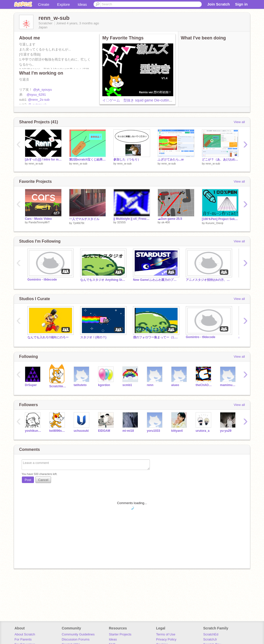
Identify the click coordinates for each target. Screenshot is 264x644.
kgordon (104, 385)
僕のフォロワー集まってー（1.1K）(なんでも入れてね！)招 (156, 337)
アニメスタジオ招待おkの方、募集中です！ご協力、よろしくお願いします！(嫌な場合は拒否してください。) (208, 280)
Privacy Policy (166, 639)
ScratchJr (210, 639)
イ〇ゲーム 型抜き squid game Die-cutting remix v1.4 (145, 100)
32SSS (121, 222)
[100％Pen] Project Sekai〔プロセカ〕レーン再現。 (220, 219)
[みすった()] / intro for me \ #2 (43, 159)
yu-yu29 (226, 431)
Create (44, 4)
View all (239, 122)
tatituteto (80, 385)
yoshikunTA (33, 431)
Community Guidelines (78, 634)
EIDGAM (104, 431)
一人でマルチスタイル (84, 219)
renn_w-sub (36, 164)
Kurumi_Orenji (214, 223)
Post (28, 480)
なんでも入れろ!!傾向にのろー (48, 337)
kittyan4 (177, 431)
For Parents (23, 639)
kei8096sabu (58, 431)
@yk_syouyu (43, 90)
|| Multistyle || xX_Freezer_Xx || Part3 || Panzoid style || (132, 219)
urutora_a (203, 431)
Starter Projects (120, 634)
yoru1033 (153, 431)
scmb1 (127, 385)
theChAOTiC (204, 385)
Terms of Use (166, 634)
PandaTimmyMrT (39, 222)
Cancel (43, 480)
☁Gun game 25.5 (170, 219)
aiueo (175, 385)
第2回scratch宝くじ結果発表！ (87, 159)
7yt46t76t (79, 223)
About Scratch (25, 634)
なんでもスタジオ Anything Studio (103, 280)
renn (150, 385)
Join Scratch (218, 4)
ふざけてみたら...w (171, 159)
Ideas (82, 4)
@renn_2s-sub (39, 100)
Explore (63, 4)
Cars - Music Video (38, 219)
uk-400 (166, 222)
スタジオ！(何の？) (93, 337)
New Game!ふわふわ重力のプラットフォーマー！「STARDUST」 (156, 280)
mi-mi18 (128, 431)
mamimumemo (228, 385)
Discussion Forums (76, 639)
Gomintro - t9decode (42, 280)
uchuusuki (81, 431)
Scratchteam (58, 386)
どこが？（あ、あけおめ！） (220, 159)
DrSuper (31, 385)
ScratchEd (211, 634)
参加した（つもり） (127, 159)
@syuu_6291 (36, 95)
